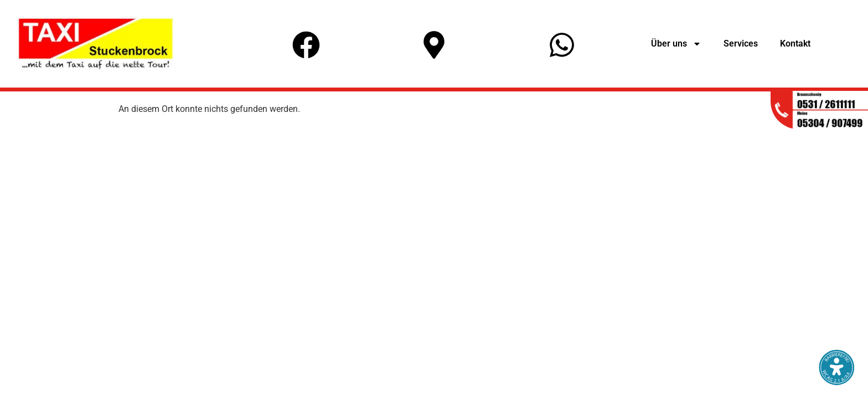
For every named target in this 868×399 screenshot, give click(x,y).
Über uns (676, 44)
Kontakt (795, 44)
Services (741, 44)
